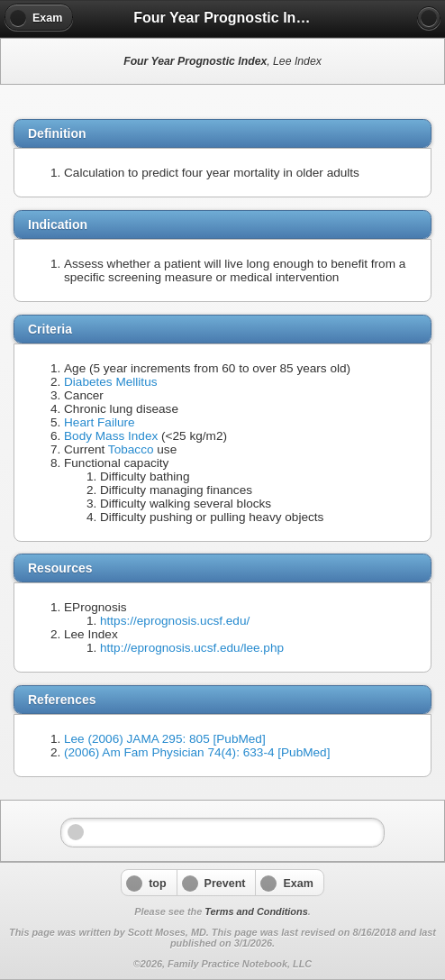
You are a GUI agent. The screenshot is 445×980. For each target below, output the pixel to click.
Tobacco (131, 449)
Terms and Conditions (256, 911)
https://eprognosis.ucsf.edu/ (175, 621)
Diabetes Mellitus (111, 382)
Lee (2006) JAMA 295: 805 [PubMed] (165, 739)
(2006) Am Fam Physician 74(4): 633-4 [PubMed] (197, 752)
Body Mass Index (111, 436)
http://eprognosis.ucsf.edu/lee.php (192, 648)
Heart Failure (100, 422)
